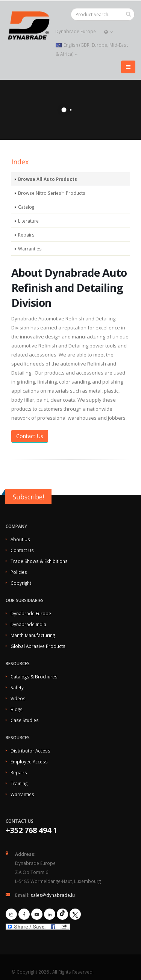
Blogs (17, 709)
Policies (19, 572)
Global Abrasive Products (38, 646)
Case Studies (25, 720)
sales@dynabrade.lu (53, 895)
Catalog (26, 207)
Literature (28, 221)
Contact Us (30, 436)
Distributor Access (30, 751)
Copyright (21, 583)
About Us (20, 539)
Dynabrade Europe (75, 31)
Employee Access (29, 762)
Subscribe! (28, 497)
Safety (17, 687)
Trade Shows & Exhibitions (39, 561)
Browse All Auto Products (48, 179)
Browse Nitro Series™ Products (52, 193)
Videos (18, 698)
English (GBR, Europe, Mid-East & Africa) (92, 49)
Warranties (30, 249)
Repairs (26, 235)
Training (19, 783)
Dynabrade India (28, 624)
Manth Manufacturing (33, 635)
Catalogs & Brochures (34, 677)
